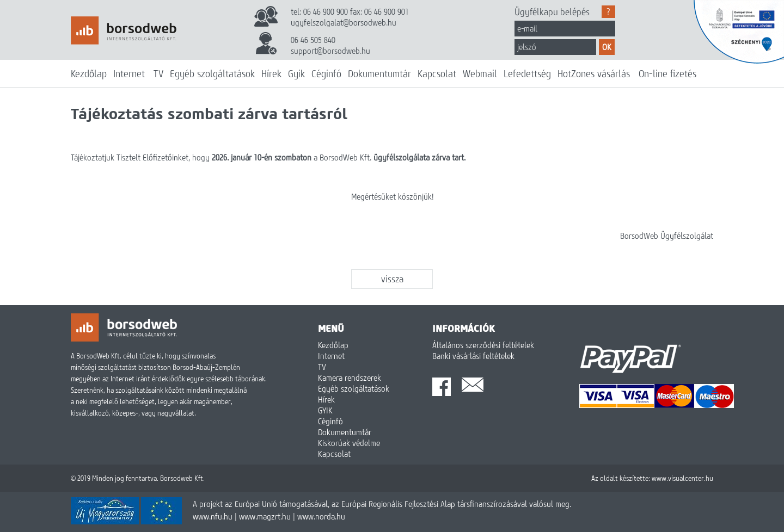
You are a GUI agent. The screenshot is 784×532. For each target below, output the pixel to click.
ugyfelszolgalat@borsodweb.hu (344, 22)
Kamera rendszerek (350, 378)
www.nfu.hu (213, 516)
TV (158, 73)
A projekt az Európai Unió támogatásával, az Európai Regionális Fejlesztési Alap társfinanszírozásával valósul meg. (382, 504)
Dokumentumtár (379, 73)
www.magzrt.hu (265, 516)
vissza (392, 279)
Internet (129, 73)
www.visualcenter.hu (682, 478)
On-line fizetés (667, 73)
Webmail (480, 73)
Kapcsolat (437, 73)
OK (607, 47)
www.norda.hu (321, 516)
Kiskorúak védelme (349, 443)
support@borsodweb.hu (330, 51)
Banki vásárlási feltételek (473, 356)
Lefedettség (527, 73)
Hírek (271, 73)
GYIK (325, 410)
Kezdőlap (89, 73)
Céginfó (326, 73)
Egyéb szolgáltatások (212, 73)
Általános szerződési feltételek (483, 345)
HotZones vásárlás (594, 73)
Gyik (296, 73)
